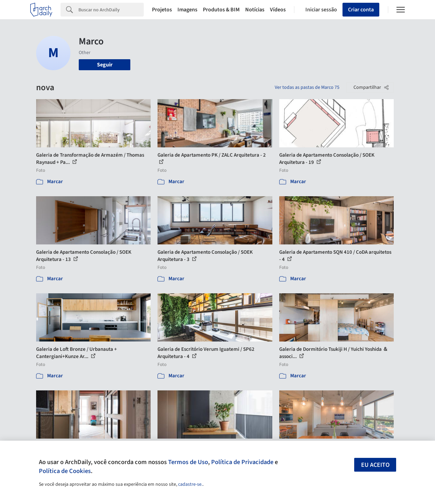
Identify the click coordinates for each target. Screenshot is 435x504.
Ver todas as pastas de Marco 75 (307, 87)
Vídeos (278, 10)
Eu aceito (375, 465)
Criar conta (361, 10)
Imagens (187, 10)
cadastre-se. (190, 484)
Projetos (162, 10)
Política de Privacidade (242, 462)
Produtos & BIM (221, 10)
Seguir (105, 65)
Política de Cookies (65, 471)
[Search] (111, 10)
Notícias (255, 10)
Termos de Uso (188, 462)
